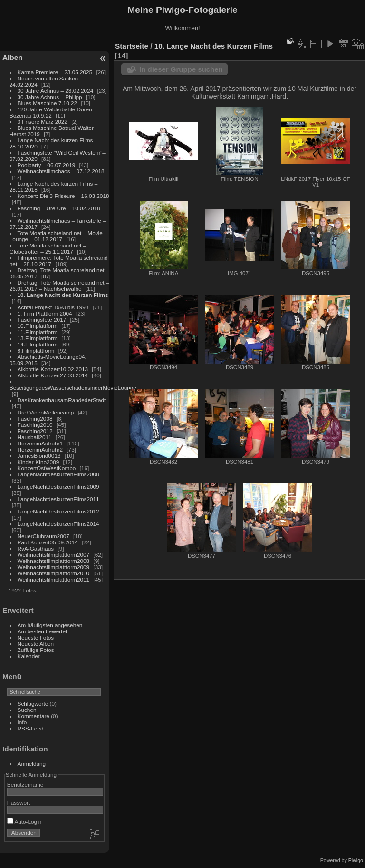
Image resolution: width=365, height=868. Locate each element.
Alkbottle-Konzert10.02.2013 (53, 369)
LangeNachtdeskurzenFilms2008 (58, 474)
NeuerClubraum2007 (43, 536)
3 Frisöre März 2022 (43, 122)
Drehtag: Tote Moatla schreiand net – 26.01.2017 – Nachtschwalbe (59, 286)
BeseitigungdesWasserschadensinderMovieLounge (73, 388)
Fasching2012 (35, 431)
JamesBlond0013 (39, 456)
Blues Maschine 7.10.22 (48, 103)
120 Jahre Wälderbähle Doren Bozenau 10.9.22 (51, 112)
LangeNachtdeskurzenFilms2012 (58, 511)
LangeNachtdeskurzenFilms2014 (58, 524)
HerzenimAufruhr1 (40, 443)
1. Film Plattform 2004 (45, 313)
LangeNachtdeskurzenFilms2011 (58, 499)
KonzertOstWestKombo (47, 468)
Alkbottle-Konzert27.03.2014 (53, 375)
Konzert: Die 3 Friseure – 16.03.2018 (63, 196)
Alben (13, 57)
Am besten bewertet (43, 631)
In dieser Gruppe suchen (181, 69)
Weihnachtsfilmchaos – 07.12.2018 (61, 171)
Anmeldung (32, 764)
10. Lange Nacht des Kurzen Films (63, 295)
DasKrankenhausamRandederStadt (62, 400)
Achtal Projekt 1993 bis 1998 (53, 307)
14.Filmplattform (38, 344)
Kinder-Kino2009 (38, 462)
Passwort (19, 803)
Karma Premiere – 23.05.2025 (55, 72)
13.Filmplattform (38, 338)
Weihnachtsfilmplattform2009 (54, 567)
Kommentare (34, 716)
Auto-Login (24, 822)
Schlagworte (33, 704)
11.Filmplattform (38, 332)
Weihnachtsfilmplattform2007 (54, 555)
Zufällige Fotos (36, 650)
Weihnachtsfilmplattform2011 (54, 579)
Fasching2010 (35, 425)
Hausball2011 (35, 437)
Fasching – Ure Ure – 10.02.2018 (59, 208)
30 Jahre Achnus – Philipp (50, 97)
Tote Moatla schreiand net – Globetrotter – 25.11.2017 (48, 248)
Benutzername (25, 784)
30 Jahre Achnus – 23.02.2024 (56, 91)
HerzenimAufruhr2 (40, 449)
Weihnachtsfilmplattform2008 (54, 561)
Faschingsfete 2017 (42, 320)
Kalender (29, 656)
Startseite (132, 46)
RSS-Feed (31, 728)
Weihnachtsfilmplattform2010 (54, 573)
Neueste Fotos (36, 637)
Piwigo (356, 860)
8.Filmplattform (36, 350)
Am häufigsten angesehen (50, 625)
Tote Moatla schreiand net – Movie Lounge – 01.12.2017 (56, 236)
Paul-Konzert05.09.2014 (48, 542)
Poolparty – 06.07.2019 (47, 165)
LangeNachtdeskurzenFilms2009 (58, 487)
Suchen (27, 710)
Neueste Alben (36, 644)
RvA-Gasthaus (36, 548)
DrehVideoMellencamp (46, 412)
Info (22, 722)
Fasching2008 (35, 419)
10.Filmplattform (38, 326)
